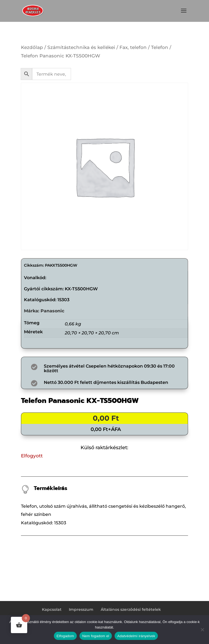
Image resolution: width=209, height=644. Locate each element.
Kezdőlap (32, 47)
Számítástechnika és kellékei (81, 47)
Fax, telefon (133, 47)
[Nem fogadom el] (202, 630)
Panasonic (52, 311)
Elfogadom (65, 636)
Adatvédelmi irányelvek (136, 636)
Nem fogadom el (96, 636)
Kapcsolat (52, 609)
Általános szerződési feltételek (131, 609)
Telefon (160, 47)
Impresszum (81, 609)
